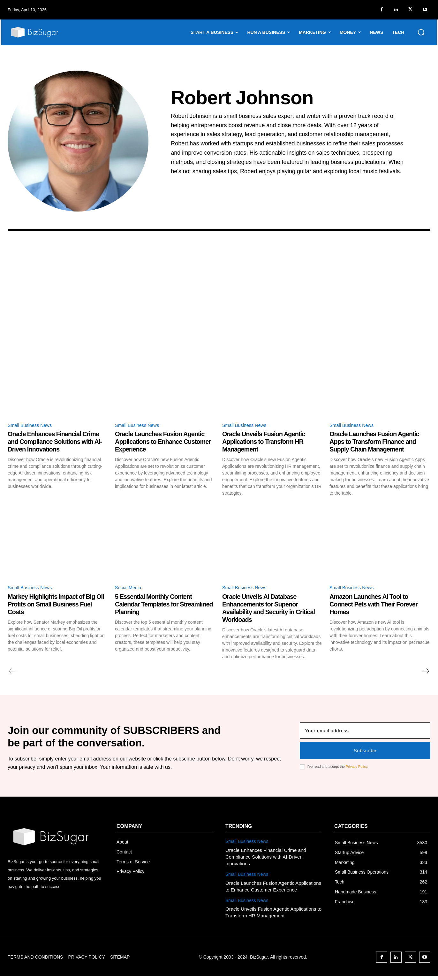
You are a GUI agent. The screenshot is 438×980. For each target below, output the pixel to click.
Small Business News (32, 426)
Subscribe (365, 753)
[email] (365, 733)
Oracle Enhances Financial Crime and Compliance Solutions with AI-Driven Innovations (55, 443)
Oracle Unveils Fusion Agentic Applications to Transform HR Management (264, 443)
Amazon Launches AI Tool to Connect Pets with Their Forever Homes (374, 606)
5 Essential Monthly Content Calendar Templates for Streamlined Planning (164, 606)
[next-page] (425, 673)
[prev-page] (13, 673)
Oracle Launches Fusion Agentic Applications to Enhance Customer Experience (163, 443)
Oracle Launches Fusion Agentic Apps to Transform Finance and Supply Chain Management (374, 443)
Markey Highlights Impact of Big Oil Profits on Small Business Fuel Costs (56, 606)
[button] (421, 32)
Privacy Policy (357, 769)
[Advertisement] (219, 298)
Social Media (130, 589)
